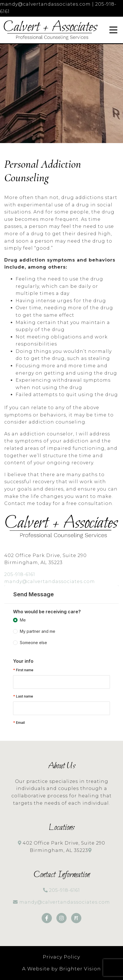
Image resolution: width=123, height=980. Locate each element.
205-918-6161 (20, 574)
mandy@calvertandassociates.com (50, 581)
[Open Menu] (113, 30)
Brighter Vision (80, 969)
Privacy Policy (61, 957)
